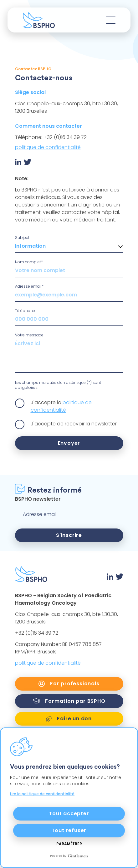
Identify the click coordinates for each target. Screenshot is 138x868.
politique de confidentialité (48, 147)
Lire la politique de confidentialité (42, 794)
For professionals (69, 684)
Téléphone (25, 311)
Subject (22, 238)
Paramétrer (69, 844)
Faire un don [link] (69, 719)
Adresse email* (29, 286)
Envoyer (69, 443)
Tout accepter (69, 813)
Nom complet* (29, 262)
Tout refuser (69, 830)
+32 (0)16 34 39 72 (37, 633)
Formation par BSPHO (69, 701)
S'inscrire (69, 535)
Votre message (29, 335)
